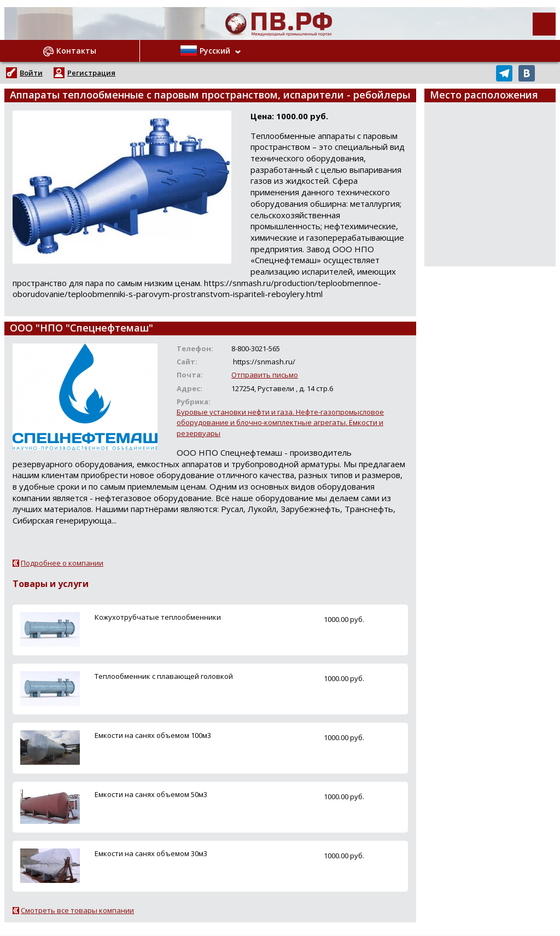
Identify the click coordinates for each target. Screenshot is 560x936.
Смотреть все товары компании (77, 910)
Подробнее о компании (62, 563)
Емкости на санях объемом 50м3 (151, 794)
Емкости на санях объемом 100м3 (153, 735)
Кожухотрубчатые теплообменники (158, 617)
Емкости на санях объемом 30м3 (151, 853)
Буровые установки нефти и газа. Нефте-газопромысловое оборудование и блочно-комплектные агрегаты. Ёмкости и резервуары (280, 422)
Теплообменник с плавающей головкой (164, 676)
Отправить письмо (265, 375)
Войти (31, 73)
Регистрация (91, 73)
